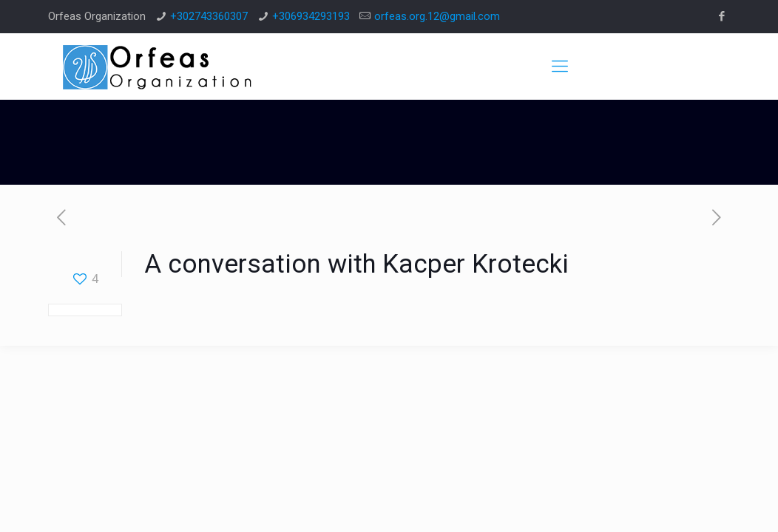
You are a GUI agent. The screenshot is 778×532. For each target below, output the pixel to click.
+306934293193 (311, 16)
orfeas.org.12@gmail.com (437, 16)
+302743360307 (209, 16)
